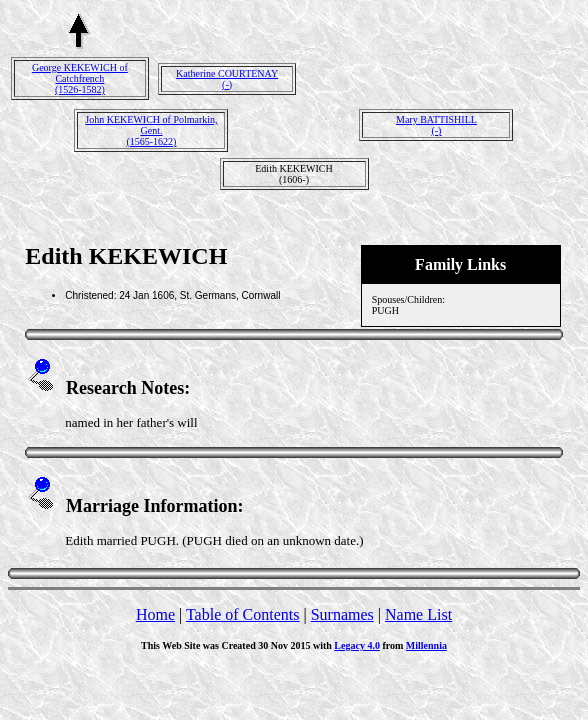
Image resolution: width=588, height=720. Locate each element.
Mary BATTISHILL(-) (436, 125)
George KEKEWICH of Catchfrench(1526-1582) (80, 78)
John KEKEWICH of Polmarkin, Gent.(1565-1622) (151, 130)
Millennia (426, 645)
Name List (418, 614)
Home (155, 614)
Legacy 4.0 (357, 645)
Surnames (342, 614)
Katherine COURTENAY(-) (227, 79)
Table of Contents (243, 614)
